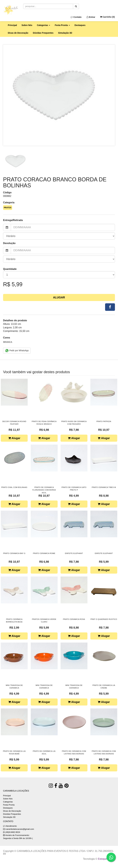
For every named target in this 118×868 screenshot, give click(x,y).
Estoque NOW (106, 859)
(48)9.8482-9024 (13, 832)
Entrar (91, 17)
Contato (76, 17)
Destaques (80, 25)
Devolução (9, 243)
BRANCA (8, 342)
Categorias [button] (43, 25)
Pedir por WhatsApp (17, 351)
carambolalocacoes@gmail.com (20, 829)
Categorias (8, 802)
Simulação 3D (65, 33)
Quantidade (10, 269)
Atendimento (10, 826)
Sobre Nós (27, 25)
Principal (12, 25)
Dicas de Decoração (18, 33)
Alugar (59, 297)
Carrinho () (107, 17)
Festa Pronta (9, 805)
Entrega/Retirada (13, 220)
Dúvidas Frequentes (43, 33)
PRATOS (8, 208)
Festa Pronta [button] (62, 25)
